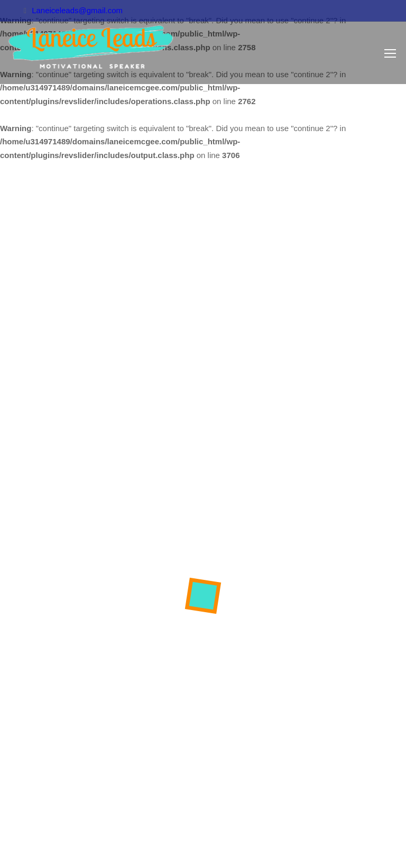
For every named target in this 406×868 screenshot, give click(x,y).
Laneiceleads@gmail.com (77, 10)
